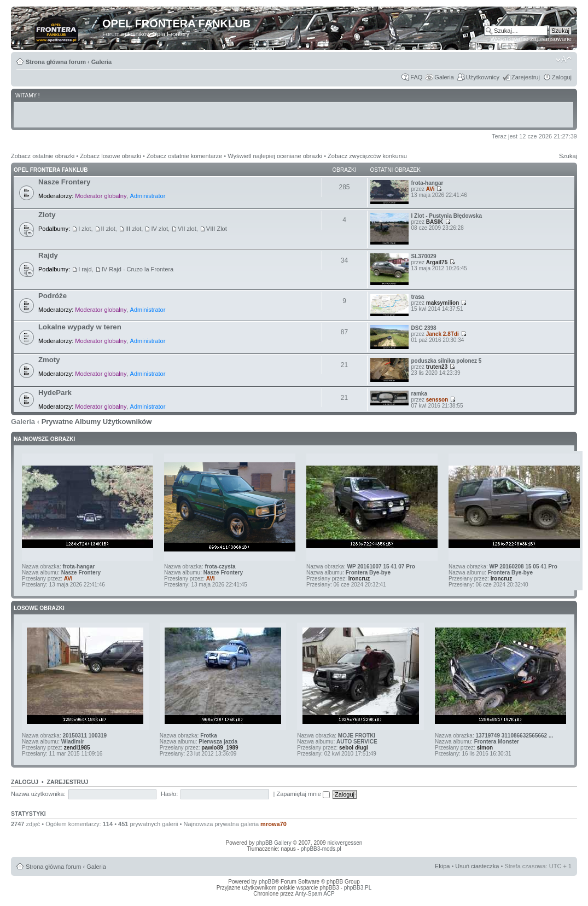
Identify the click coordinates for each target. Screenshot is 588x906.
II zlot (108, 229)
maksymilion (443, 303)
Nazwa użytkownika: (38, 794)
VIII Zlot (217, 229)
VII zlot (187, 229)
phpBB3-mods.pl (321, 849)
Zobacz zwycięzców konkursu (367, 156)
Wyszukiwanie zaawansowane (531, 39)
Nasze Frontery (64, 182)
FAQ (416, 77)
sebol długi (354, 748)
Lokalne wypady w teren (80, 327)
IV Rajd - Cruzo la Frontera (138, 269)
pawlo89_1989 (220, 748)
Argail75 (437, 262)
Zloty (47, 215)
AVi (430, 189)
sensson (437, 400)
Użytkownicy (483, 77)
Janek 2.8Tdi (443, 334)
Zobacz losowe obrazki (110, 156)
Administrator (148, 196)
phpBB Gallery (273, 843)
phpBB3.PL (358, 888)
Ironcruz (359, 579)
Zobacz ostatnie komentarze (184, 156)
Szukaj (568, 156)
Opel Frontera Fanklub (51, 170)
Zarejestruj (526, 77)
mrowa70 (273, 824)
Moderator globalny (101, 196)
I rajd (85, 269)
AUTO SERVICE (357, 742)
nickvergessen (345, 843)
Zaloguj (562, 77)
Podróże (53, 296)
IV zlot (159, 229)
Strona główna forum (56, 62)
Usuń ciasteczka (477, 866)
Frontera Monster (497, 742)
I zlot (85, 229)
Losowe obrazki (39, 608)
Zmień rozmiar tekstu (564, 60)
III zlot (133, 229)
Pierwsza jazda (218, 742)
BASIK (435, 222)
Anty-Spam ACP (315, 894)
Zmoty (49, 360)
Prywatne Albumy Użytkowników (97, 422)
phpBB (267, 882)
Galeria (101, 62)
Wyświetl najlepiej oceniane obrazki (275, 156)
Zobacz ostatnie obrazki (43, 156)
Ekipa (443, 866)
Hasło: (169, 794)
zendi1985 (77, 748)
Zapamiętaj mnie (303, 794)
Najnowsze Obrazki (44, 439)
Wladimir (73, 742)
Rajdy (48, 255)
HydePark (55, 393)
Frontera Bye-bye (368, 573)
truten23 (437, 367)
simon (485, 748)
